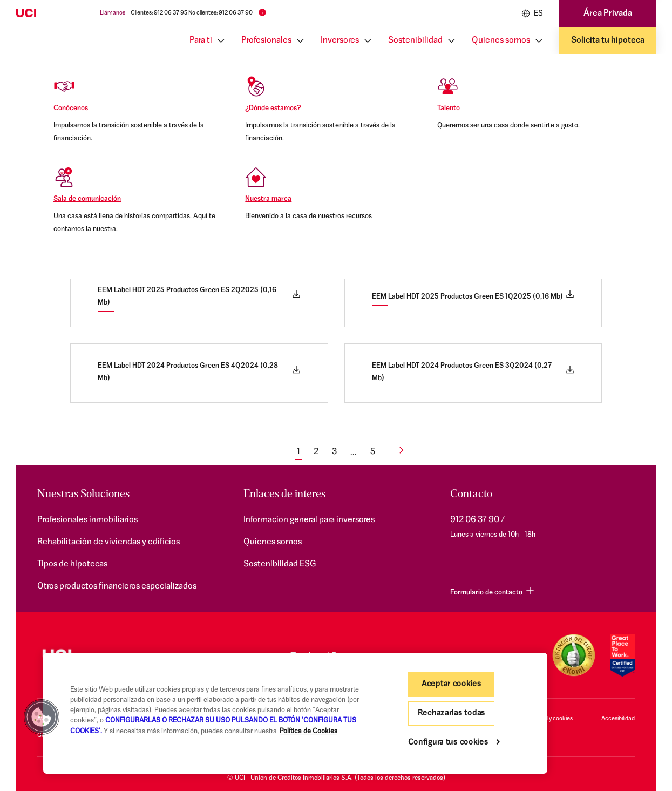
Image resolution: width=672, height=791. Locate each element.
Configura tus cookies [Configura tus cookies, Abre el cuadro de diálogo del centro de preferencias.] (448, 743)
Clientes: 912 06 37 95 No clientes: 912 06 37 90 (192, 13)
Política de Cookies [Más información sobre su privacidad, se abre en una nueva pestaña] (308, 731)
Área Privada (608, 13)
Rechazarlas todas (452, 714)
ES (532, 13)
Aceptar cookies (452, 684)
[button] (42, 717)
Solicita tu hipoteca (608, 40)
